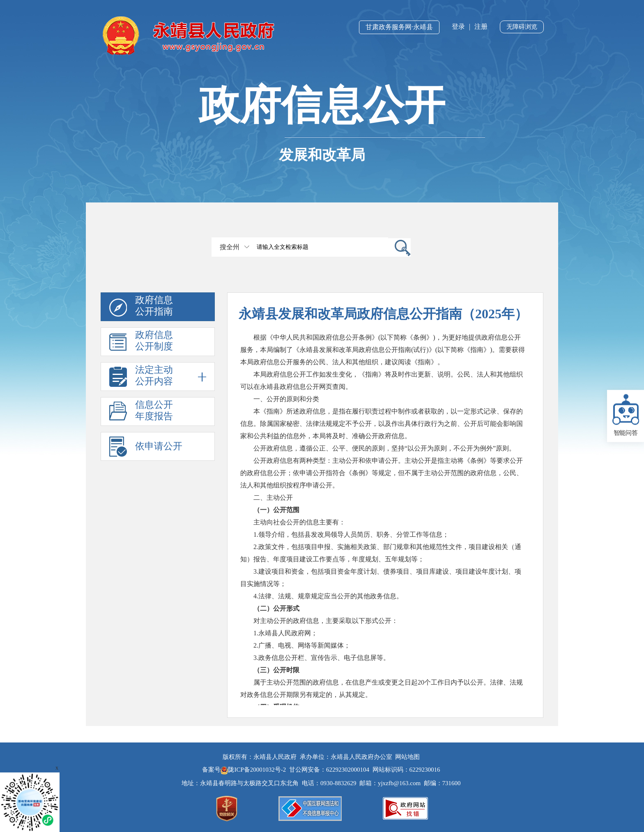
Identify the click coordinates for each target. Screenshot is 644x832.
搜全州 (230, 247)
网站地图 (407, 757)
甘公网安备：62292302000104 (329, 770)
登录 (458, 26)
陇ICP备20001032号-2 (254, 770)
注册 (481, 26)
